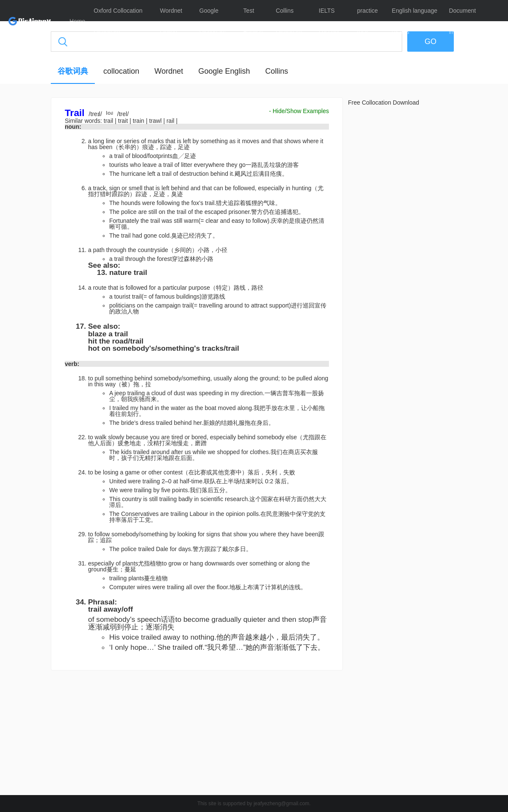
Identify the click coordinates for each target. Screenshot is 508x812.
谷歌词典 (73, 71)
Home (77, 21)
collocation (121, 71)
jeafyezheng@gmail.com (282, 804)
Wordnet (169, 71)
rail (171, 121)
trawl (156, 121)
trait (124, 121)
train (139, 121)
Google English (224, 71)
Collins (276, 71)
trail (109, 121)
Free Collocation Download (384, 103)
